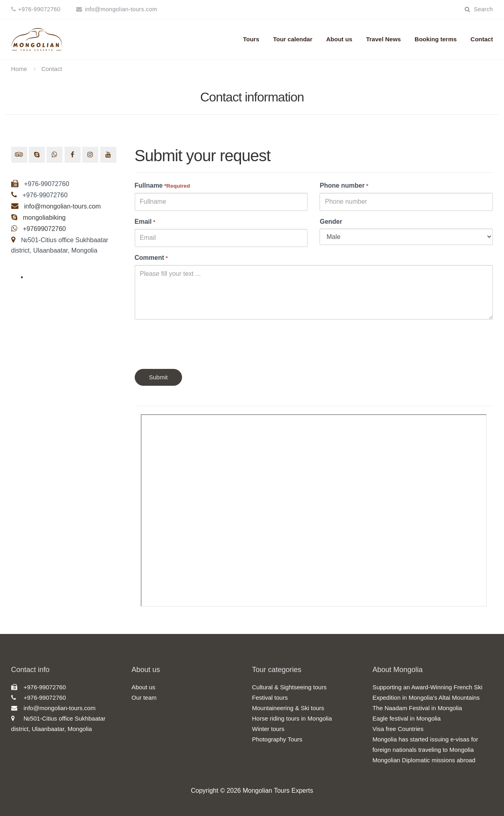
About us (339, 39)
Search (479, 9)
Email (145, 222)
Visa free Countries (398, 729)
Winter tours (268, 729)
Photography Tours (277, 739)
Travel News (384, 39)
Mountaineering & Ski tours (288, 708)
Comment (151, 258)
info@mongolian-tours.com (121, 9)
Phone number (344, 185)
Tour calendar (293, 39)
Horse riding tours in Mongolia (292, 718)
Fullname (162, 185)
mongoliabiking (44, 218)
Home (19, 69)
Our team (144, 698)
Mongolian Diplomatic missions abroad (424, 760)
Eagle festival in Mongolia (407, 718)
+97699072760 (44, 229)
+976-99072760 (39, 9)
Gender (331, 222)
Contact (482, 39)
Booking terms (436, 39)
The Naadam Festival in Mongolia (417, 708)
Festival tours (270, 698)
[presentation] (196, 341)
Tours (251, 39)
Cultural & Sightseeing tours (289, 687)
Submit (159, 377)
